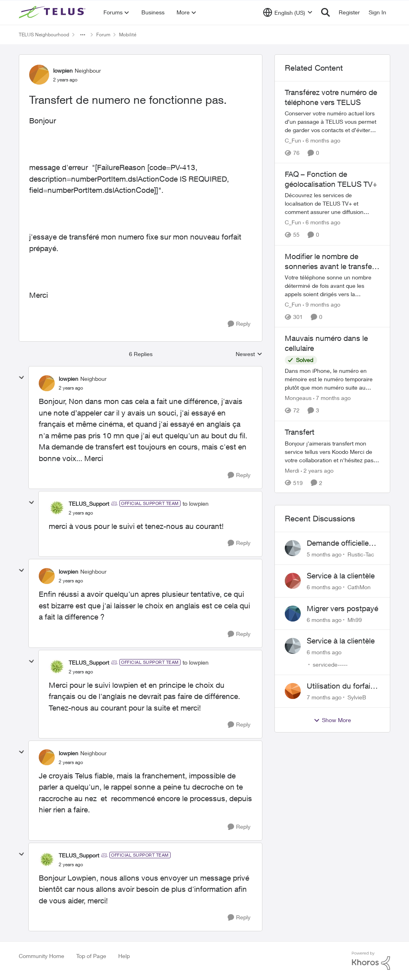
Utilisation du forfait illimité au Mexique (340, 686)
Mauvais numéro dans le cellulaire (326, 343)
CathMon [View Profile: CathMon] (359, 587)
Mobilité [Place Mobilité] (128, 35)
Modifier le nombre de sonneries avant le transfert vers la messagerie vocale (331, 261)
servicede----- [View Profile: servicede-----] (330, 664)
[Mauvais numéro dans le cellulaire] (332, 379)
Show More (332, 720)
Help (124, 956)
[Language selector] (288, 12)
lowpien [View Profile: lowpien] (63, 70)
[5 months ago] (324, 554)
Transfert (300, 432)
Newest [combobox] (249, 354)
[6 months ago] (322, 140)
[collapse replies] (22, 378)
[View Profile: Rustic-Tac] (293, 548)
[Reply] (239, 324)
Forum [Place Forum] (103, 35)
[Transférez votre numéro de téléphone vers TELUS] (332, 122)
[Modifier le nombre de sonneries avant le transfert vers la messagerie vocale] (332, 286)
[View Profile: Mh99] (293, 614)
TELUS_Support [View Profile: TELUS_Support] (89, 504)
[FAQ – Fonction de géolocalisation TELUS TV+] (332, 204)
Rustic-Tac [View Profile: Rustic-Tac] (361, 554)
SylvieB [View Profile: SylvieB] (357, 697)
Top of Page (91, 956)
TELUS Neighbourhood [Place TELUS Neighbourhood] (44, 35)
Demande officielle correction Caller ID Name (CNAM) (339, 543)
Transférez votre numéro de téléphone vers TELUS (331, 97)
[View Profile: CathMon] (293, 581)
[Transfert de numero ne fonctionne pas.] (71, 388)
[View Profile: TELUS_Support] (57, 508)
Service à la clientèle (341, 576)
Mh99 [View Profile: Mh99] (355, 619)
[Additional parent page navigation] (83, 35)
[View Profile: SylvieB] (293, 691)
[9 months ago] (322, 304)
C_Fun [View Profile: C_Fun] (293, 140)
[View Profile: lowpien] (39, 75)
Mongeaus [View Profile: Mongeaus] (298, 398)
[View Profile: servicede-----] (293, 646)
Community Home (42, 956)
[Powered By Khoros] (371, 961)
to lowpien (196, 504)
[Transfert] (332, 451)
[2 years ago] (317, 470)
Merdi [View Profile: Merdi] (292, 470)
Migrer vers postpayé (342, 608)
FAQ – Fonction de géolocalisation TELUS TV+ (331, 179)
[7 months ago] (332, 398)
